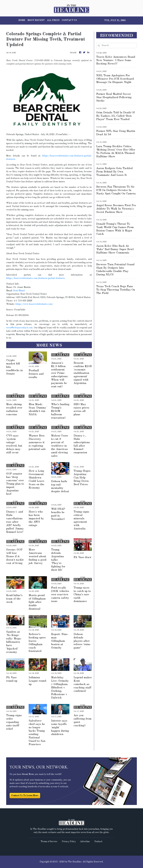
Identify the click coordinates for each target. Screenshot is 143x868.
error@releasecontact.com (19, 328)
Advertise (85, 842)
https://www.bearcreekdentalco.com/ (34, 304)
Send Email (19, 291)
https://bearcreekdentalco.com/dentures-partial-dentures (35, 278)
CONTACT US (69, 20)
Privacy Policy (69, 842)
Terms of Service (49, 842)
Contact (98, 842)
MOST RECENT (36, 20)
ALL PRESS (53, 20)
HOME (22, 20)
